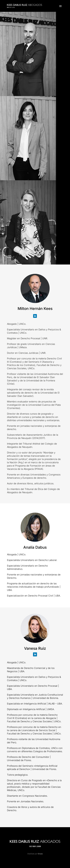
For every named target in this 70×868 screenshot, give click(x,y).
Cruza (40, 854)
